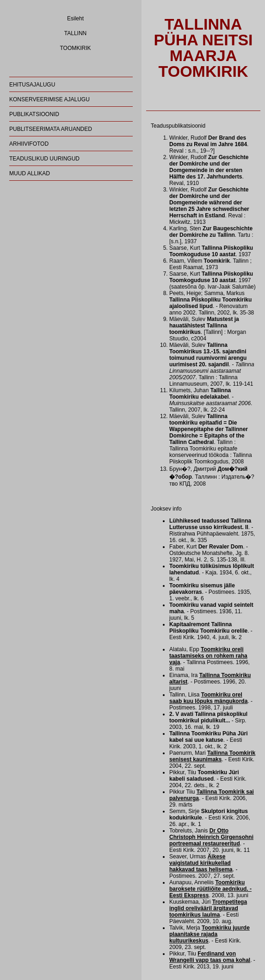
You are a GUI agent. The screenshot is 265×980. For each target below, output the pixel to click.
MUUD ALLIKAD (30, 173)
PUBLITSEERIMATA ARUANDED (51, 129)
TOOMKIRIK (75, 48)
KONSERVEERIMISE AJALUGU (49, 99)
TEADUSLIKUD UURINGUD (44, 159)
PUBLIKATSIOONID (34, 114)
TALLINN (75, 33)
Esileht (75, 18)
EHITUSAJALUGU (32, 85)
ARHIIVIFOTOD (29, 144)
